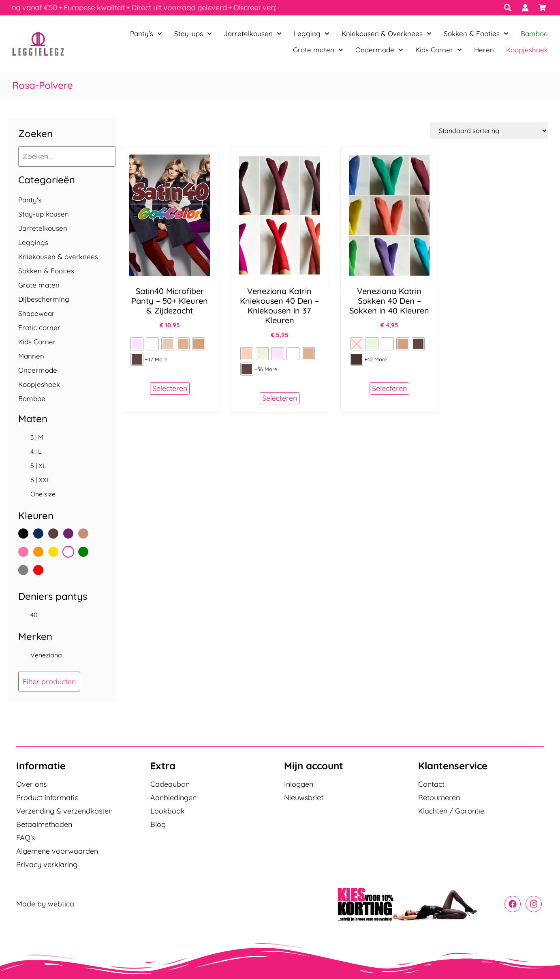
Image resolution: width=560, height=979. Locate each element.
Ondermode (379, 50)
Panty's (30, 200)
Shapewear (36, 313)
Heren (484, 50)
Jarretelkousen (253, 34)
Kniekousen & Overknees (387, 34)
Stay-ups (193, 34)
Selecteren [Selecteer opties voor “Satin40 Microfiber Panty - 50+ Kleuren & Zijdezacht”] (170, 388)
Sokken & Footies (476, 34)
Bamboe (534, 33)
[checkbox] (62, 437)
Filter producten (49, 682)
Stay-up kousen (44, 214)
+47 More (156, 359)
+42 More (376, 359)
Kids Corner (439, 50)
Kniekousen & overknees (58, 257)
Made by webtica (45, 904)
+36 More (266, 369)
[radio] (137, 344)
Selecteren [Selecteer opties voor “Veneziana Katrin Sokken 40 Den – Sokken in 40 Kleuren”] (389, 388)
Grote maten (318, 50)
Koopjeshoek (527, 50)
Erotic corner (39, 327)
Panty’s (146, 34)
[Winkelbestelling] (489, 131)
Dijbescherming (44, 299)
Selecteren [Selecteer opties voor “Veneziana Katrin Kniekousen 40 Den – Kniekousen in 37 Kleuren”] (280, 398)
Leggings (33, 242)
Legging (312, 34)
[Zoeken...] (67, 157)
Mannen (31, 356)
